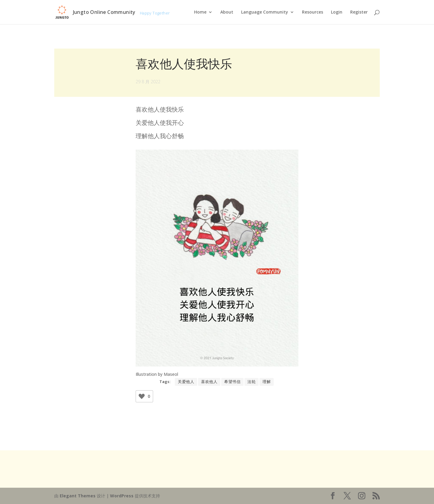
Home (200, 12)
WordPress (122, 496)
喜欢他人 (209, 382)
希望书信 (232, 382)
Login (337, 12)
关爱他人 (186, 382)
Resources (313, 12)
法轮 (252, 382)
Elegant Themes (78, 496)
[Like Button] (142, 396)
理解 (267, 382)
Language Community (265, 12)
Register (359, 12)
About (227, 12)
